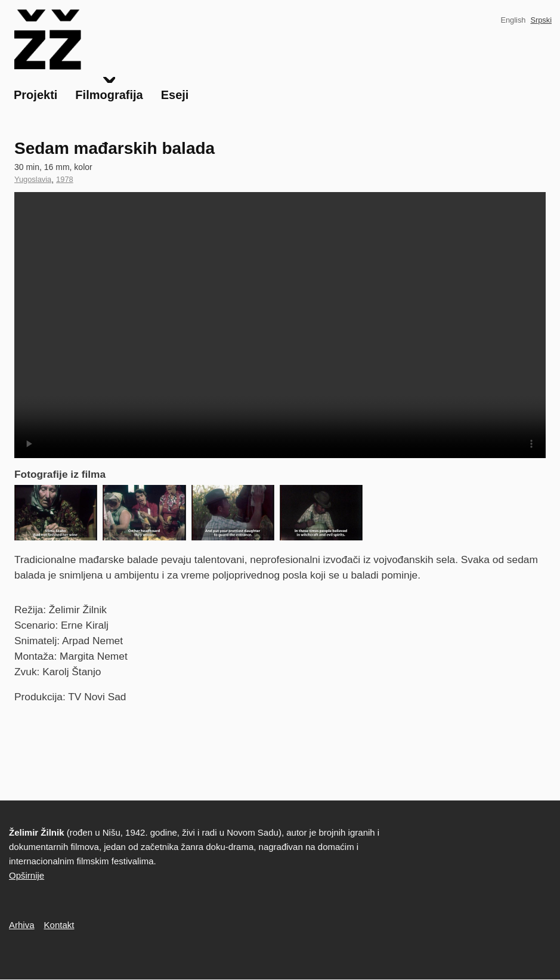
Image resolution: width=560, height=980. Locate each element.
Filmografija (109, 95)
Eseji (175, 95)
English (513, 20)
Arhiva (22, 925)
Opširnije (27, 875)
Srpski (541, 20)
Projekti (35, 95)
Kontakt (59, 925)
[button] (56, 513)
